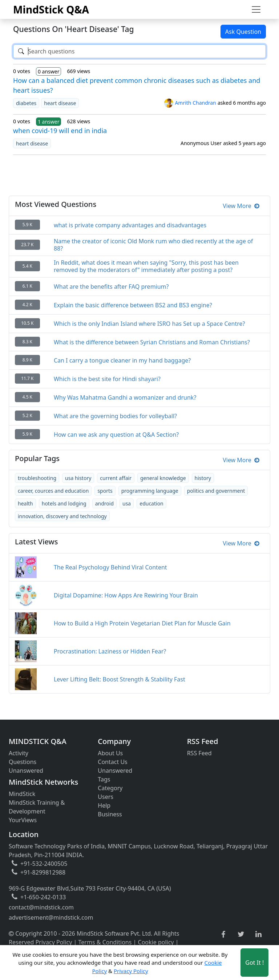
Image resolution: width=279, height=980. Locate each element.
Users (106, 797)
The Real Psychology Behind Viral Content (110, 567)
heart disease (60, 103)
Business (110, 814)
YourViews (23, 820)
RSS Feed (199, 753)
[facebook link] (223, 935)
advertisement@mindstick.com (51, 917)
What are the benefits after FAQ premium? (111, 287)
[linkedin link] (258, 935)
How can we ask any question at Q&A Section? (116, 435)
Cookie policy (156, 942)
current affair (116, 478)
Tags (104, 779)
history (203, 478)
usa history (78, 478)
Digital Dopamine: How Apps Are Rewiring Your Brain (126, 595)
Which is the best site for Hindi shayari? (107, 379)
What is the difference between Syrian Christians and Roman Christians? (152, 342)
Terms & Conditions (105, 942)
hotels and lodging (64, 503)
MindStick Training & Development (37, 807)
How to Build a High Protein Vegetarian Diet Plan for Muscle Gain (142, 623)
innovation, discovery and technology (62, 516)
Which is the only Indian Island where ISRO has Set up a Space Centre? (149, 324)
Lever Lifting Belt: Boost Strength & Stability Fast (120, 679)
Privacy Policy (54, 942)
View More (241, 206)
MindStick (22, 794)
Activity (19, 753)
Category (110, 788)
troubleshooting (37, 478)
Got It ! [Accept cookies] (254, 963)
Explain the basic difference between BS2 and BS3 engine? (133, 305)
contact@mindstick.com (41, 907)
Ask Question (243, 32)
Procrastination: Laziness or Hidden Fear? (110, 651)
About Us (110, 753)
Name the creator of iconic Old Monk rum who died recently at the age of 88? (153, 245)
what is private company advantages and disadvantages (130, 225)
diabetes (26, 103)
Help (104, 805)
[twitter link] (241, 935)
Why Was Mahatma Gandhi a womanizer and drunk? (125, 397)
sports (105, 491)
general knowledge (163, 478)
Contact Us (112, 762)
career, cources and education (53, 491)
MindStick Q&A (51, 9)
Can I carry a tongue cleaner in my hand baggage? (122, 360)
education (151, 503)
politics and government (216, 491)
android (104, 503)
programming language (150, 491)
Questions (23, 762)
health (25, 503)
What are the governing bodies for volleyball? (115, 416)
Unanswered (26, 771)
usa (127, 503)
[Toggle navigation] (256, 9)
